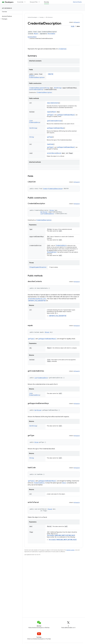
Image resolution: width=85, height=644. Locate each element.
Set (55, 88)
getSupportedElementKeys (55, 128)
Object (36, 34)
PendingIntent (52, 252)
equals (49, 112)
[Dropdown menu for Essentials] (26, 2)
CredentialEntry (38, 89)
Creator (32, 76)
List (30, 89)
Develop (42, 17)
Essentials (20, 2)
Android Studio (77, 2)
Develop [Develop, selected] (47, 2)
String (47, 88)
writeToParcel (52, 153)
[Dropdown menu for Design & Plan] (40, 2)
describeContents (53, 103)
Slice (64, 483)
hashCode (50, 144)
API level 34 (77, 22)
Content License (70, 550)
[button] (11, 19)
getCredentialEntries (54, 121)
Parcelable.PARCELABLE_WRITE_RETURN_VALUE (61, 535)
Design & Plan (34, 2)
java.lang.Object (32, 37)
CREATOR (51, 74)
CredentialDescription (36, 77)
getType (50, 137)
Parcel (59, 153)
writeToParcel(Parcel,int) (37, 299)
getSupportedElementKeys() (66, 115)
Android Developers (33, 17)
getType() (50, 115)
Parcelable (51, 34)
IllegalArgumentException (38, 267)
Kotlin (73, 26)
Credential (63, 49)
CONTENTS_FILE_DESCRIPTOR (37, 301)
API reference (7, 8)
